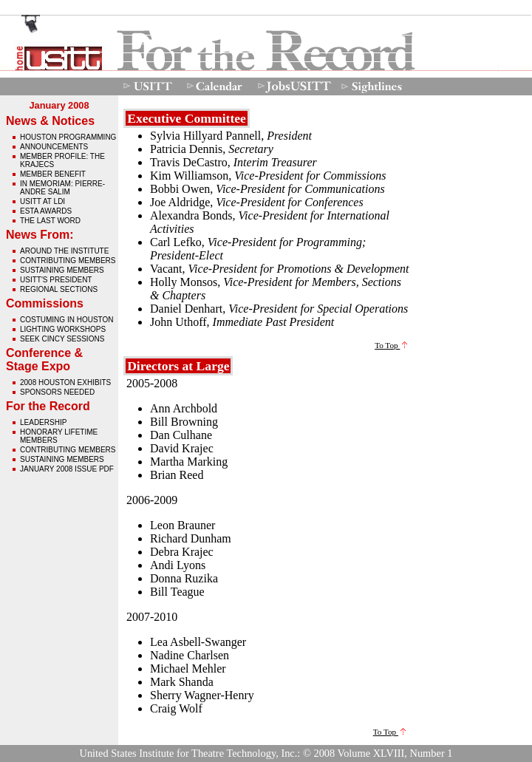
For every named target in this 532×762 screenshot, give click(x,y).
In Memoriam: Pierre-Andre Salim (62, 188)
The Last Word (50, 221)
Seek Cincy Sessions (62, 339)
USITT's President (56, 280)
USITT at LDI (42, 201)
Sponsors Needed (57, 392)
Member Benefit (53, 174)
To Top (391, 345)
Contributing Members (68, 261)
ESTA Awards (46, 211)
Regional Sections (59, 289)
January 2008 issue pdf (67, 469)
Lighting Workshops (63, 329)
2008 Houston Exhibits (65, 382)
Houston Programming (68, 137)
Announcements (54, 147)
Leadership (43, 422)
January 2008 (59, 105)
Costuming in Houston (66, 320)
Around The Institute (64, 251)
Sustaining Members (62, 270)
